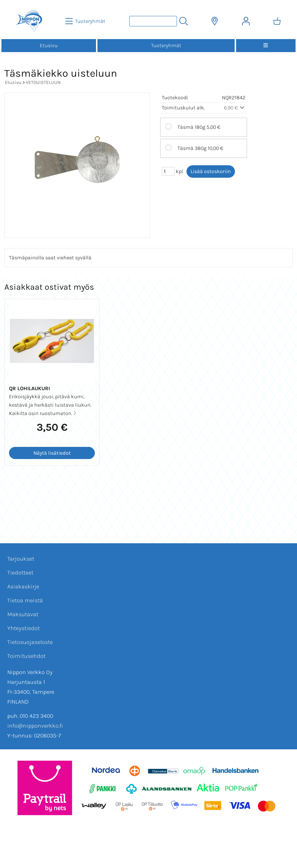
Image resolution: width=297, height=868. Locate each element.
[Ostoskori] (277, 21)
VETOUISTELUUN (43, 82)
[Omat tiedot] (246, 21)
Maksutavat (23, 614)
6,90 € (235, 108)
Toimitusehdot (26, 656)
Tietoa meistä (25, 600)
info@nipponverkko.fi (35, 726)
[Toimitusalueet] (215, 21)
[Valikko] (266, 46)
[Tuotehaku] (153, 21)
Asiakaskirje (23, 587)
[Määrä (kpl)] (168, 171)
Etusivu (49, 45)
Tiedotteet (20, 573)
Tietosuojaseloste (30, 642)
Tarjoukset (21, 559)
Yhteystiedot (23, 628)
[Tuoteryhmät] (86, 21)
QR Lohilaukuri (29, 388)
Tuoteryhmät (166, 45)
